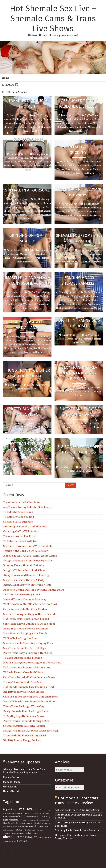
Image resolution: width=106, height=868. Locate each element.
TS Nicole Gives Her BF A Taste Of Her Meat (30, 604)
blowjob (19, 820)
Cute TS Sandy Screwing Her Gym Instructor (31, 697)
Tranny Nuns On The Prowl (20, 536)
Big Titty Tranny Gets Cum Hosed (79, 323)
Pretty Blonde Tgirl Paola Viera (28, 412)
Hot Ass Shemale (65, 127)
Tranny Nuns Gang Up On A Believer (25, 551)
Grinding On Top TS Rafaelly (28, 238)
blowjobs (7, 823)
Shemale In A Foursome (27, 190)
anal (47, 827)
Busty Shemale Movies (26, 158)
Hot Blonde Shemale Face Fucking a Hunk (29, 687)
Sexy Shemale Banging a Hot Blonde (25, 634)
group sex (30, 823)
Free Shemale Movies (14, 92)
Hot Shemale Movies (85, 127)
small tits (13, 841)
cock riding (27, 830)
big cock (8, 810)
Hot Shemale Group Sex (25, 127)
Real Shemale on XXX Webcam (27, 466)
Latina (34, 830)
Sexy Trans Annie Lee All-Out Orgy (25, 648)
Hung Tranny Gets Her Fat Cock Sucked (28, 373)
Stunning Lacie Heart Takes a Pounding (78, 831)
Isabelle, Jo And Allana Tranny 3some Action (28, 281)
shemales (35, 814)
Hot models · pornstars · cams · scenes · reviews (77, 800)
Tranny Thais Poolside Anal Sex (22, 682)
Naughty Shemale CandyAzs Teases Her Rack (31, 731)
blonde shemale (10, 817)
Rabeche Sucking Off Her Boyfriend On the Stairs (34, 590)
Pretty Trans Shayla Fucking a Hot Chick (28, 653)
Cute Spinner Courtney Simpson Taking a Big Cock (79, 816)
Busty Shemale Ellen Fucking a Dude (26, 711)
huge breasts (9, 820)
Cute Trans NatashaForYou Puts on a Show (29, 677)
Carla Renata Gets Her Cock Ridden (25, 609)
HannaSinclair (12, 791)
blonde (37, 823)
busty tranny (33, 833)
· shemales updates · (24, 762)
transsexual (8, 827)
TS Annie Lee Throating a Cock (22, 595)
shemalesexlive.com (39, 810)
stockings (32, 817)
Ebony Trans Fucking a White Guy (24, 707)
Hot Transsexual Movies (32, 131)
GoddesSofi (10, 787)
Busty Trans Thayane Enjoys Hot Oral (79, 412)
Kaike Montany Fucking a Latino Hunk (27, 668)
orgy (14, 830)
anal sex (25, 809)
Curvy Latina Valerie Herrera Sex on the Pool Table (78, 824)
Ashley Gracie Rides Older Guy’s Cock (77, 810)
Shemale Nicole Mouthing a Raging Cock (28, 643)
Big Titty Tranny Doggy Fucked (22, 741)
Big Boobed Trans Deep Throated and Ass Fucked (79, 452)
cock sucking (7, 830)
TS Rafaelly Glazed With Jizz (20, 541)
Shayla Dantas (45, 823)
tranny (22, 823)
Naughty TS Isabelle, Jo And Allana (28, 325)
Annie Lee (24, 833)
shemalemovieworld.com (17, 814)
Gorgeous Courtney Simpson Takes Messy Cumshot (75, 837)
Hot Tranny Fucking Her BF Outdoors (28, 447)
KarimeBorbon (12, 777)
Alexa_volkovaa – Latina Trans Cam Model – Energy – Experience (24, 771)
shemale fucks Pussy (43, 817)
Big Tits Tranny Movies (39, 250)
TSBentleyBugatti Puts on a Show (24, 716)
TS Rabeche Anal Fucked (28, 142)
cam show (16, 827)
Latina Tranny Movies (32, 308)
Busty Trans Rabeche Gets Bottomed (25, 629)
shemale (10, 837)
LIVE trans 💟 (10, 85)
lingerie (15, 810)
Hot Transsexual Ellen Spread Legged (26, 619)
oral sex (26, 820)
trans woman (28, 837)
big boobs (14, 823)
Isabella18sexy (12, 782)
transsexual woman (44, 838)
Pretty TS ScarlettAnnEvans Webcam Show (29, 702)
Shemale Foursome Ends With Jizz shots (79, 238)
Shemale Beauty (11, 850)
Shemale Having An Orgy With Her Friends (30, 614)
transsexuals (34, 820)
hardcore (22, 841)
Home (6, 78)
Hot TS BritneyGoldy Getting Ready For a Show (32, 663)
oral (29, 814)
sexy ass (6, 841)
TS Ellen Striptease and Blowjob (23, 658)
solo (44, 814)
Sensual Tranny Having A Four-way (25, 600)
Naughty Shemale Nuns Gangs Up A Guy (28, 561)
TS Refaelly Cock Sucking (79, 150)
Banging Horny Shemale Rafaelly (78, 281)
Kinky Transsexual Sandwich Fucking (26, 575)
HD (41, 814)
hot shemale (44, 820)
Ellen (48, 814)
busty (19, 830)
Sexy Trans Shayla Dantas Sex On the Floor (29, 624)
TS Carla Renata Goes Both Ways (23, 672)
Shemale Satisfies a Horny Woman (24, 726)
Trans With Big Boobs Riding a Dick (25, 736)
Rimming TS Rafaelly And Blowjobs (79, 192)
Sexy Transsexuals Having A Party (24, 580)
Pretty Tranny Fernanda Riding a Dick (26, 721)
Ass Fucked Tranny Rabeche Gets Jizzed (78, 104)
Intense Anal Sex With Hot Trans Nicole (27, 585)
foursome (40, 830)
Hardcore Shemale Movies (27, 123)
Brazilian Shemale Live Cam (79, 119)
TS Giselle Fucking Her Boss (20, 638)
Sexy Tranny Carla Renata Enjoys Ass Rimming (79, 373)
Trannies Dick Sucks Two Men (28, 104)
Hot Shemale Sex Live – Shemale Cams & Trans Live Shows (53, 18)
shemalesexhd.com (32, 826)
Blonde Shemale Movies (24, 119)
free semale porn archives (6, 850)
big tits (23, 817)
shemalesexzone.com (12, 833)
